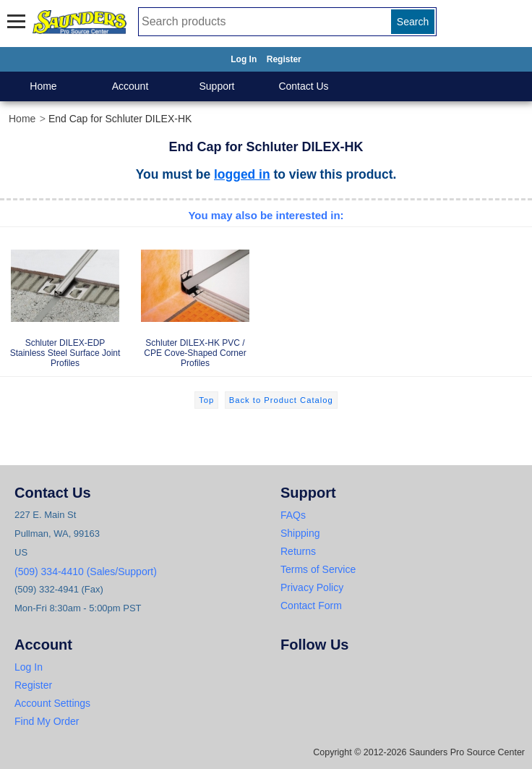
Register (284, 59)
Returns (298, 551)
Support (216, 86)
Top (206, 400)
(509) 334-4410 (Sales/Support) (86, 572)
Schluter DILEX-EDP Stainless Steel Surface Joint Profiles (65, 301)
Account (130, 86)
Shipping (300, 533)
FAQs (293, 515)
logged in (242, 174)
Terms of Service (318, 569)
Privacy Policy (312, 587)
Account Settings (52, 703)
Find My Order (47, 721)
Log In (244, 59)
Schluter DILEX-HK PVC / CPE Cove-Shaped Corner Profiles (195, 301)
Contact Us (303, 86)
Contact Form (311, 606)
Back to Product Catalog (281, 400)
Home (43, 86)
